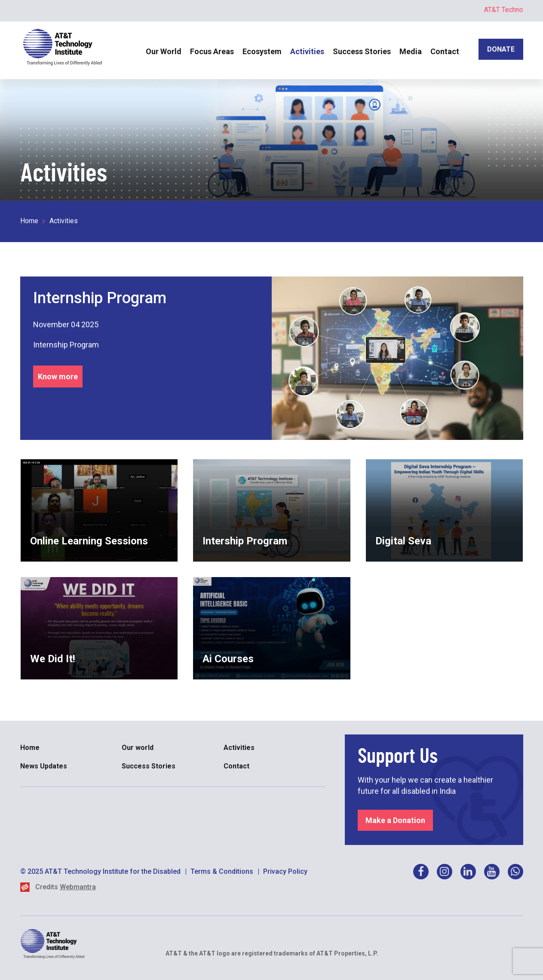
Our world (138, 748)
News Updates (44, 766)
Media (411, 51)
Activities (307, 51)
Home (29, 221)
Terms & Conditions (222, 871)
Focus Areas (212, 51)
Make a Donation (395, 820)
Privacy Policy (285, 871)
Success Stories (362, 51)
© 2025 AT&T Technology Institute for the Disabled (100, 871)
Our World (164, 51)
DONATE (501, 49)
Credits (66, 887)
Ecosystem (262, 51)
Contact (445, 51)
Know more (58, 376)
